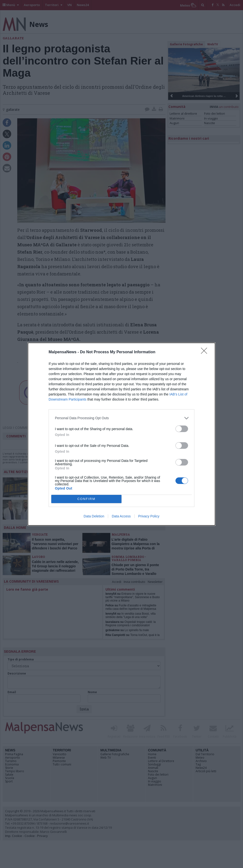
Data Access (121, 516)
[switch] (182, 429)
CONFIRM (86, 499)
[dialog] (121, 434)
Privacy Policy (149, 516)
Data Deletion (94, 516)
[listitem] (121, 418)
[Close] (206, 352)
